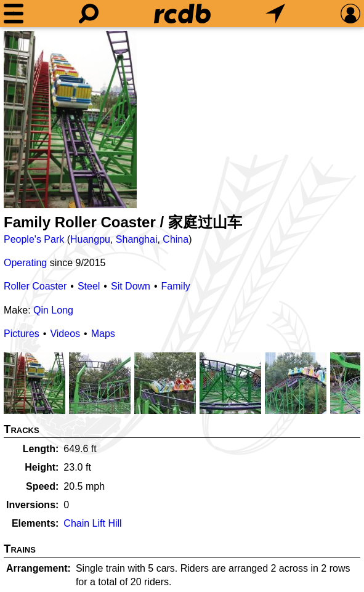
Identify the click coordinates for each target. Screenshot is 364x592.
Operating (25, 263)
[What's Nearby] (275, 14)
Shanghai (137, 239)
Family (176, 286)
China (176, 239)
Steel (89, 286)
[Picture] (70, 120)
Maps (103, 334)
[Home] (182, 14)
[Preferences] (350, 14)
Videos (65, 334)
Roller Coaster (35, 286)
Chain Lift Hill (92, 523)
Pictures (22, 334)
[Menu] (14, 14)
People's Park (34, 239)
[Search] (89, 14)
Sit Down (131, 286)
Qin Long (53, 310)
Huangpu (90, 239)
